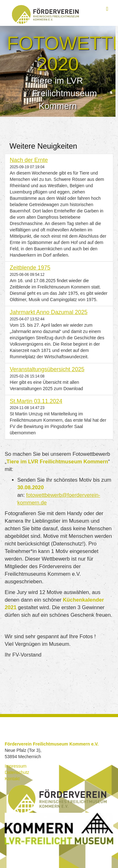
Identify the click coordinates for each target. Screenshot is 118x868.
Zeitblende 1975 (30, 268)
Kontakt (12, 779)
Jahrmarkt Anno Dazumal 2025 (49, 312)
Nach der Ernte (29, 160)
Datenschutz (17, 772)
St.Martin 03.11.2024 (36, 401)
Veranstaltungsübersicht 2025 (47, 369)
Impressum (16, 766)
